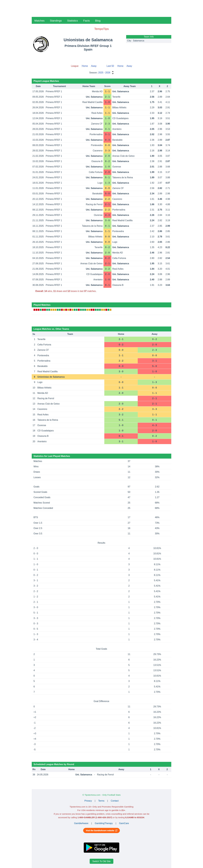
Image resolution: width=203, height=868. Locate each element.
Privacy (88, 801)
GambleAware (81, 823)
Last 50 (110, 66)
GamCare (124, 823)
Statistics (72, 21)
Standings (56, 21)
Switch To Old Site (101, 861)
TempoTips (101, 29)
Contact (115, 801)
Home (85, 66)
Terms (101, 801)
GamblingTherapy (104, 823)
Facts (86, 21)
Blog (98, 21)
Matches (39, 21)
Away (94, 66)
